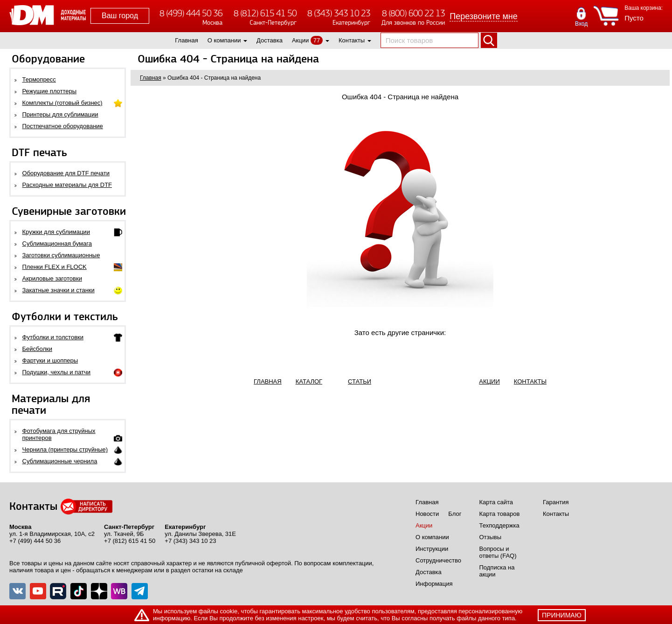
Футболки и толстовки (53, 337)
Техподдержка (499, 525)
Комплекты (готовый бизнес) (62, 103)
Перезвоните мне (484, 16)
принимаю (562, 615)
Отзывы (491, 537)
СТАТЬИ (360, 381)
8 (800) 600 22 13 (413, 13)
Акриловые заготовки (52, 278)
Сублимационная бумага (57, 243)
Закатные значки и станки (59, 290)
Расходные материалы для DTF (67, 185)
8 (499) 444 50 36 (191, 13)
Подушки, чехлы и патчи (57, 372)
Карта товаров (500, 514)
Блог (455, 514)
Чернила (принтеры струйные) (65, 449)
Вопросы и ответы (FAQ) (498, 552)
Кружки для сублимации (56, 232)
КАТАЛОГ (309, 381)
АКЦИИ (489, 381)
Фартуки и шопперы (50, 360)
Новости (427, 514)
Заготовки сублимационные (61, 255)
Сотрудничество (438, 560)
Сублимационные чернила (60, 461)
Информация (434, 584)
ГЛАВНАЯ (268, 381)
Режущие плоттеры (50, 91)
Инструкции (432, 549)
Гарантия (556, 502)
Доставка (270, 40)
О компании (224, 40)
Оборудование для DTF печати (66, 173)
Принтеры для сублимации (60, 114)
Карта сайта (496, 502)
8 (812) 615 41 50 (265, 13)
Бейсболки (37, 349)
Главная (186, 40)
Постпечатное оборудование (63, 126)
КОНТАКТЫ (530, 381)
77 (317, 40)
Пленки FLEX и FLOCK (55, 267)
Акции (300, 40)
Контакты (352, 40)
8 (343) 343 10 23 (339, 13)
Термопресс (39, 79)
